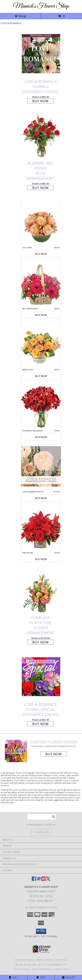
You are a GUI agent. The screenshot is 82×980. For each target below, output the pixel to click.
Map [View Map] (41, 977)
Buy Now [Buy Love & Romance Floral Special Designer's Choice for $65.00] (41, 724)
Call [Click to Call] (14, 977)
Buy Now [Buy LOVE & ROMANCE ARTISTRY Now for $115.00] (41, 498)
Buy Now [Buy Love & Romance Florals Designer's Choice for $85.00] (41, 101)
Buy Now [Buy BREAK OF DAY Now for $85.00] (41, 376)
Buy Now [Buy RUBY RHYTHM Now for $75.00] (41, 559)
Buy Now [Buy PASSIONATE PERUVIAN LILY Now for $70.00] (41, 437)
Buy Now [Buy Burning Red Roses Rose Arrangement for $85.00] (41, 188)
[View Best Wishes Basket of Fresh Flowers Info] (41, 283)
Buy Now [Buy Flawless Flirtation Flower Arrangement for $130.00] (41, 642)
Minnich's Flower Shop (41, 6)
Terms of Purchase (42, 969)
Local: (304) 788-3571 (41, 901)
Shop (20, 16)
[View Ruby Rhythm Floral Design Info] (41, 527)
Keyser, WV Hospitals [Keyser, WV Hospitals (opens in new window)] (56, 960)
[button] (41, 931)
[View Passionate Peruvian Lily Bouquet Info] (41, 405)
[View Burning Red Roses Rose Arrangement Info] (41, 135)
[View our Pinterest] (43, 880)
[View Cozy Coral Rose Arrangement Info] (41, 222)
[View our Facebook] (34, 880)
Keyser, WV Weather (26, 965)
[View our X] (48, 880)
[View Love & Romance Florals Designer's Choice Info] (41, 54)
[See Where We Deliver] (41, 832)
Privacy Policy (22, 969)
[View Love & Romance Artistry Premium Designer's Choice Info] (41, 466)
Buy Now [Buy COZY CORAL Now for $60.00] (41, 254)
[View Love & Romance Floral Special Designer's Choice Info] (41, 677)
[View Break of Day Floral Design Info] (41, 344)
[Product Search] (42, 817)
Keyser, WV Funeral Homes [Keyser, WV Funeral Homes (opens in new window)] (29, 960)
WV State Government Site (52, 965)
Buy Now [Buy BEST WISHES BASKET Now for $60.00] (41, 315)
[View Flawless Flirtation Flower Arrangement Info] (41, 590)
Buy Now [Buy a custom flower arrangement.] (54, 754)
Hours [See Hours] (68, 977)
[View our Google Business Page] (39, 880)
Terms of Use (61, 969)
